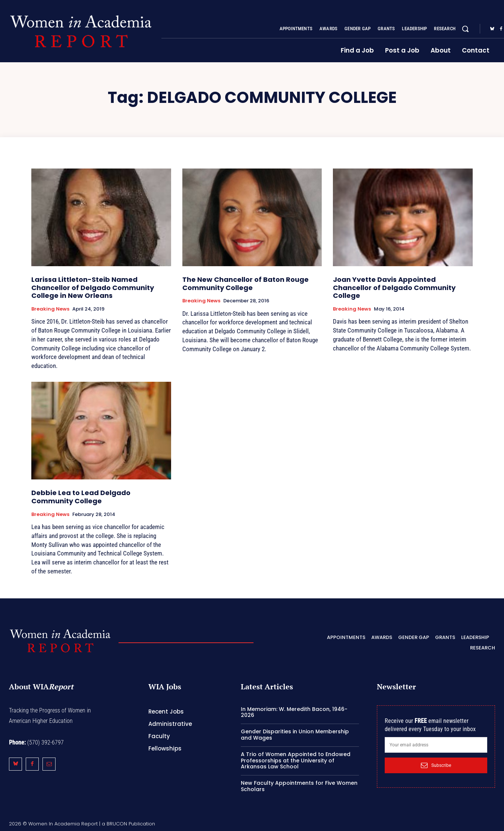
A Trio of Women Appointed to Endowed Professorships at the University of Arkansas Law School (296, 761)
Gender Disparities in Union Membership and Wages (295, 735)
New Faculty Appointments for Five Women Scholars (299, 786)
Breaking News (50, 309)
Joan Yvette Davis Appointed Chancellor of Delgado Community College (394, 287)
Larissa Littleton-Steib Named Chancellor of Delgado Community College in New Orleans (93, 287)
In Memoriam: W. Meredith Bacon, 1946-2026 (294, 712)
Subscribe (436, 765)
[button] (465, 29)
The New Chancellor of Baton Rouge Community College (245, 284)
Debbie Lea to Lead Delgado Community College (81, 497)
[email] (436, 745)
